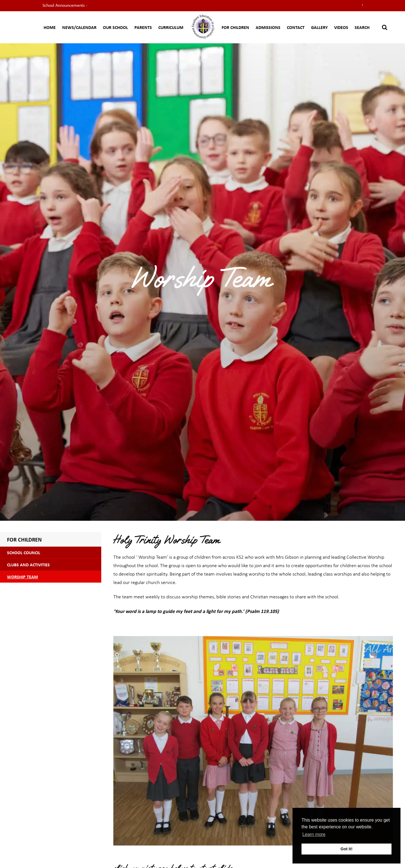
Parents (143, 27)
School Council (24, 553)
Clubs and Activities (28, 565)
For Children (235, 27)
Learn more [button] (314, 834)
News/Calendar (79, 27)
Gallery (319, 27)
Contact (296, 27)
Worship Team (22, 577)
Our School (115, 27)
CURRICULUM (171, 27)
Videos (341, 27)
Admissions (268, 27)
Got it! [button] (346, 849)
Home (50, 27)
